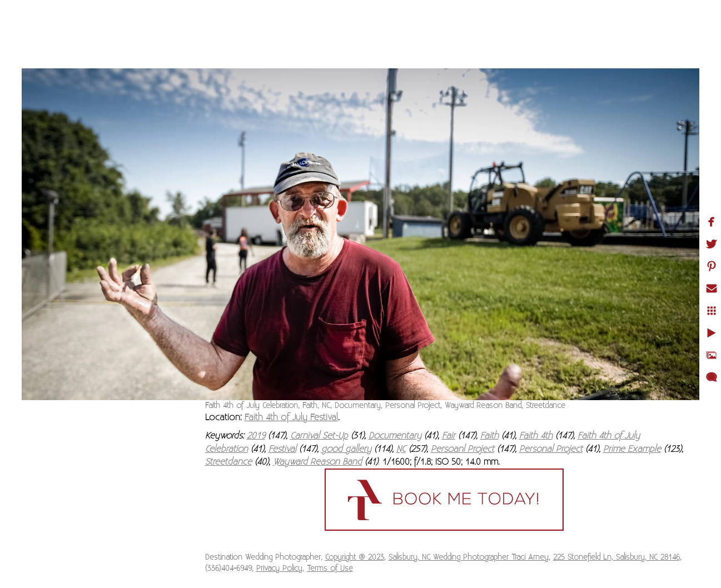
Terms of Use (330, 569)
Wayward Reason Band (317, 462)
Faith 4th (536, 436)
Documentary (395, 436)
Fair (449, 436)
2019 (256, 436)
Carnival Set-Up (319, 436)
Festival (282, 449)
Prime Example (632, 449)
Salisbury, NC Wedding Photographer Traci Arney (469, 557)
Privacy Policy (279, 569)
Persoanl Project (463, 449)
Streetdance (228, 462)
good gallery (346, 449)
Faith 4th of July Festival (291, 417)
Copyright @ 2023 (355, 557)
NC (401, 449)
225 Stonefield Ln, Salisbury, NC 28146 (616, 557)
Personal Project (551, 449)
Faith (489, 436)
